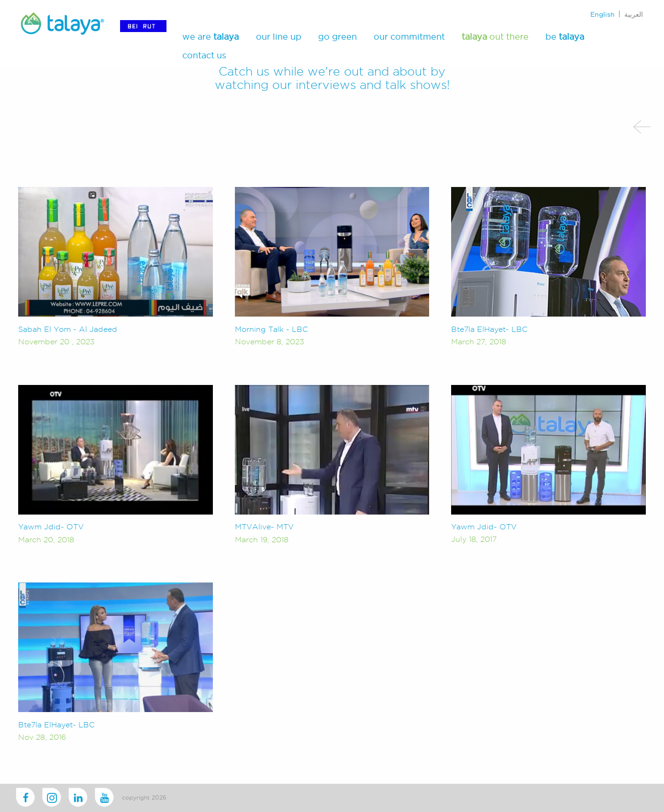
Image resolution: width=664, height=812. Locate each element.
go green (338, 37)
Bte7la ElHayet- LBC (489, 329)
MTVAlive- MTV (264, 527)
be (565, 37)
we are (210, 37)
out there (495, 37)
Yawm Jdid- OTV (51, 527)
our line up (279, 37)
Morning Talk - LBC (271, 329)
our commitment (409, 37)
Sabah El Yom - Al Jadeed (68, 329)
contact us (204, 55)
